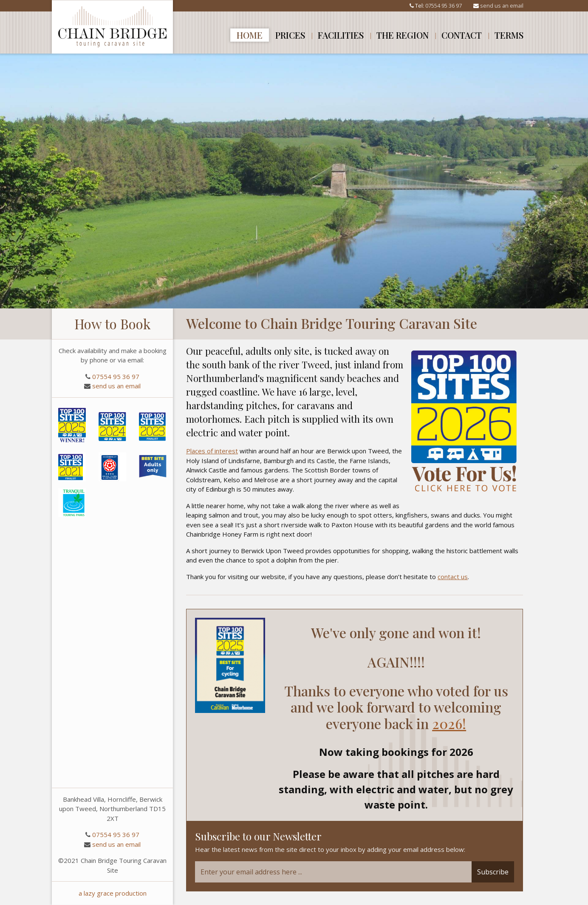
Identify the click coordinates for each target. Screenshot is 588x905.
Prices (290, 35)
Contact (462, 35)
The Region (403, 35)
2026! (449, 723)
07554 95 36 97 (444, 6)
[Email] (333, 872)
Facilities (341, 35)
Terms (509, 35)
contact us (453, 577)
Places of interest (212, 451)
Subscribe (493, 872)
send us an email (502, 6)
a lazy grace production (113, 893)
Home (250, 35)
